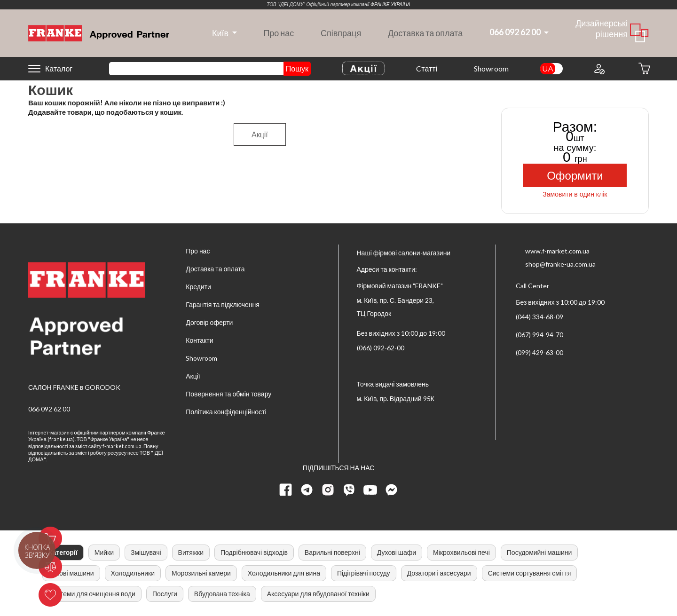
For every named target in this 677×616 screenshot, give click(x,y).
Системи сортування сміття (530, 573)
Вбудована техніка (222, 594)
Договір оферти (209, 322)
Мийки (104, 552)
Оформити (575, 176)
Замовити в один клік (575, 194)
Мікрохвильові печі (461, 552)
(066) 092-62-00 (381, 348)
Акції (260, 134)
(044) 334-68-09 (539, 317)
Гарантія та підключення (223, 304)
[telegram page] (307, 490)
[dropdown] (220, 33)
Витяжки (191, 552)
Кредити (198, 287)
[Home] (99, 32)
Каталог (59, 68)
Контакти (199, 340)
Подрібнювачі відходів (254, 552)
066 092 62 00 (49, 409)
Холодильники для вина (284, 573)
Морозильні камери (201, 573)
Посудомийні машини (539, 552)
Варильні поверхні (332, 552)
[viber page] (349, 490)
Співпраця (341, 33)
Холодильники (133, 573)
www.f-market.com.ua (557, 251)
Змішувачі (146, 552)
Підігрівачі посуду (364, 573)
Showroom (491, 68)
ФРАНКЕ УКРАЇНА (390, 4)
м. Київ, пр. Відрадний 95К (396, 399)
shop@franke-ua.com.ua (560, 264)
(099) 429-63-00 (539, 352)
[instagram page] (328, 490)
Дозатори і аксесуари (439, 573)
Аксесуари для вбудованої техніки (318, 594)
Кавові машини (71, 573)
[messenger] (392, 490)
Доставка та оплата (425, 33)
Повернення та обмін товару (228, 394)
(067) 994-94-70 (539, 335)
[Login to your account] (599, 69)
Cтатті (427, 68)
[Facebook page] (286, 490)
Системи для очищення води (92, 594)
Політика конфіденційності (226, 412)
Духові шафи (397, 552)
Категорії (63, 552)
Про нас (279, 33)
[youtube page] (370, 490)
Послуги (165, 594)
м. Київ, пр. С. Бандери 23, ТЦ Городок (396, 307)
